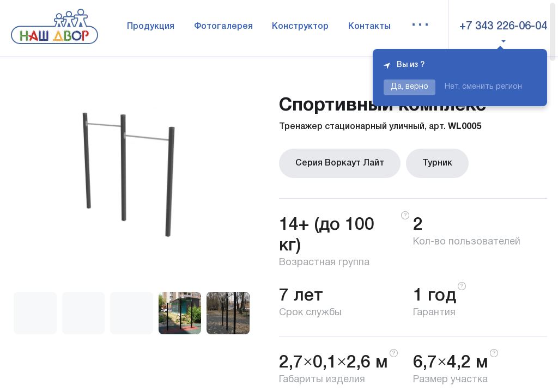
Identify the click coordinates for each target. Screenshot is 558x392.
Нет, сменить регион (483, 87)
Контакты (369, 27)
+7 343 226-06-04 (503, 27)
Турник (437, 163)
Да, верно (410, 87)
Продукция (151, 27)
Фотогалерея (223, 27)
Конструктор (300, 27)
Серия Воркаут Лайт (340, 163)
